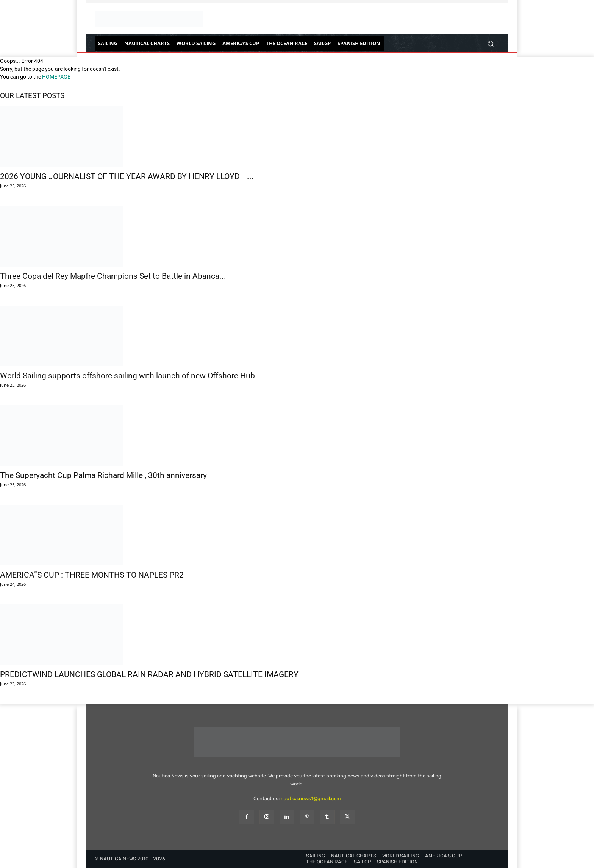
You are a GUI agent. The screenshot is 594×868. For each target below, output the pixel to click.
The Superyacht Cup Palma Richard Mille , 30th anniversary (103, 475)
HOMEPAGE (56, 77)
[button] (490, 43)
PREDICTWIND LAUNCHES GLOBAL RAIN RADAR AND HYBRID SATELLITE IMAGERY (149, 674)
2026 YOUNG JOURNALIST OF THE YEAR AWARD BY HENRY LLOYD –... (127, 176)
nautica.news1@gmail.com (311, 799)
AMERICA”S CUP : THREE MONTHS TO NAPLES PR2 (92, 575)
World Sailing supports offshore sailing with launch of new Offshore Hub (127, 376)
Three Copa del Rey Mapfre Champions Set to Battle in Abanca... (113, 276)
